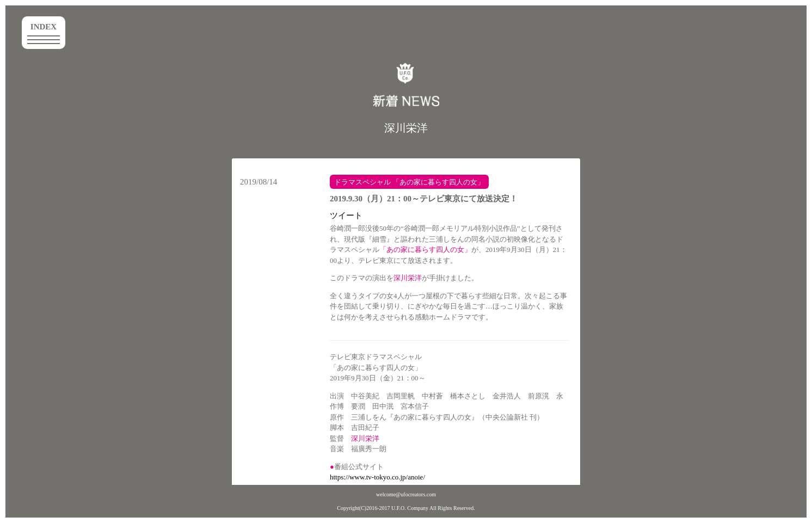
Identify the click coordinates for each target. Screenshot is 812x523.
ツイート (346, 216)
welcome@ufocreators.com (406, 494)
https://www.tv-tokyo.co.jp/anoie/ (377, 477)
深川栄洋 (406, 128)
